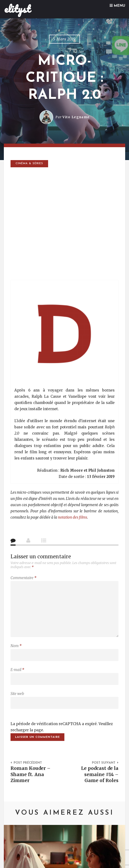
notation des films (73, 517)
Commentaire (23, 578)
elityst (17, 9)
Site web (17, 694)
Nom (16, 646)
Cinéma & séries (29, 164)
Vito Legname (76, 117)
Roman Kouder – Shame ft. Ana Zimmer (31, 774)
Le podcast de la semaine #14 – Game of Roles (100, 774)
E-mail (17, 670)
